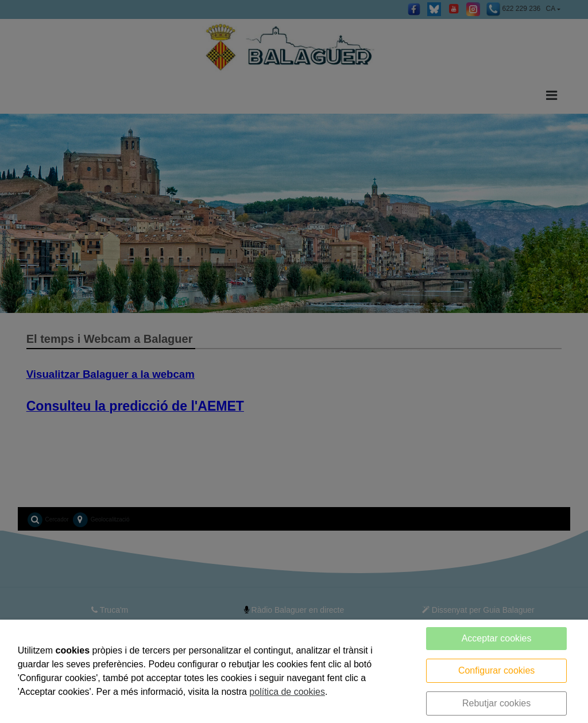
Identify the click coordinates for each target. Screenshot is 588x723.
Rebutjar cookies (496, 703)
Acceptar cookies (497, 638)
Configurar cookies (496, 670)
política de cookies (287, 692)
